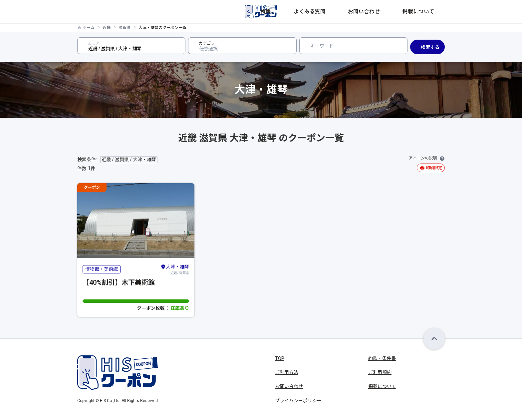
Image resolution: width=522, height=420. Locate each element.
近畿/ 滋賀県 (175, 269)
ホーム (89, 28)
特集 (332, 12)
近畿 (107, 28)
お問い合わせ (395, 12)
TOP (280, 358)
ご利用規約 (380, 372)
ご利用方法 (287, 372)
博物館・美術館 (102, 269)
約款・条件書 (382, 358)
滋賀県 (125, 28)
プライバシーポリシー (298, 401)
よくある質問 (359, 12)
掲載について (431, 12)
